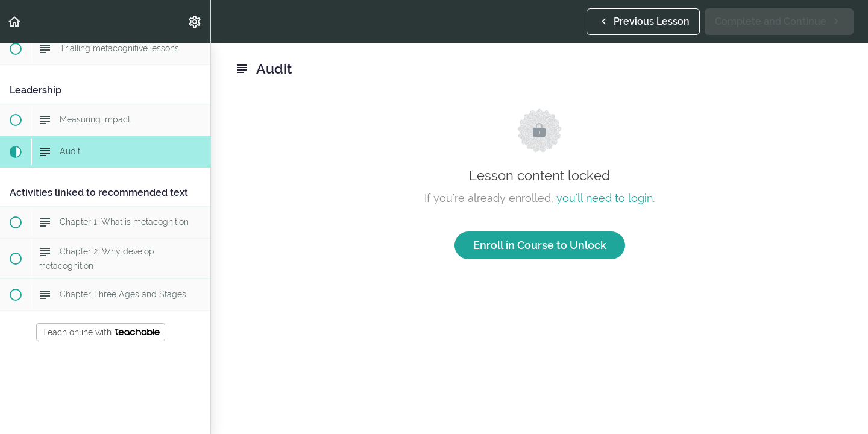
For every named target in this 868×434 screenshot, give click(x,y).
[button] (15, 21)
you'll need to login (605, 198)
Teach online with (101, 332)
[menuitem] (195, 21)
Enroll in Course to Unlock (540, 245)
